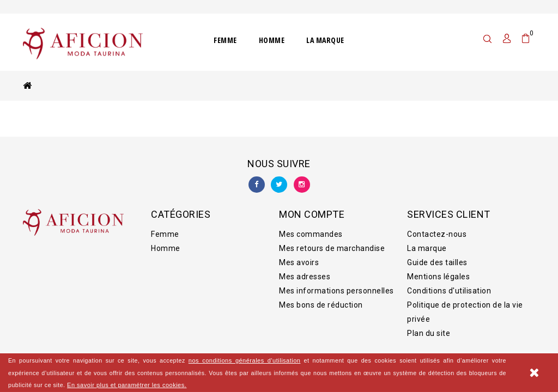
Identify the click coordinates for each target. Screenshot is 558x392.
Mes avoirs (299, 257)
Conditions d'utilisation (449, 285)
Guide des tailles (437, 257)
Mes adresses (305, 271)
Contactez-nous (437, 229)
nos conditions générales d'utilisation (245, 360)
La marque (325, 40)
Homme (272, 40)
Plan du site (429, 328)
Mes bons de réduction (321, 299)
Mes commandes (311, 229)
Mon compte (312, 209)
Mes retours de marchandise (332, 243)
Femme (225, 40)
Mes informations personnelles (336, 285)
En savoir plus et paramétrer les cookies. (127, 385)
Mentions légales (438, 271)
